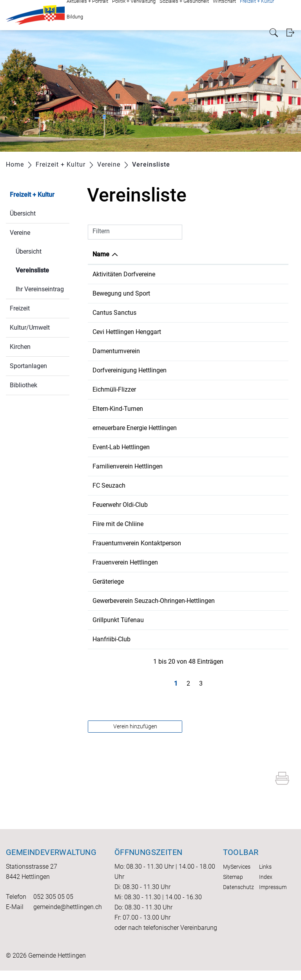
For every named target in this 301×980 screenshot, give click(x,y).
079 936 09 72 (213, 370)
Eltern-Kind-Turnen (118, 409)
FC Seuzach (109, 485)
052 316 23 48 (213, 505)
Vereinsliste (43, 269)
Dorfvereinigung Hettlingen (130, 370)
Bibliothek (24, 385)
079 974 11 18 (213, 485)
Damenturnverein (116, 351)
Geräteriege (108, 582)
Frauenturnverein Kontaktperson (137, 543)
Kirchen (20, 347)
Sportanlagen (28, 366)
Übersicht (23, 213)
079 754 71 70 (213, 389)
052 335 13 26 (213, 601)
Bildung (75, 17)
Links (265, 876)
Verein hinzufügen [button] (135, 736)
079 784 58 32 (213, 562)
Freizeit (20, 308)
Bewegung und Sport (121, 293)
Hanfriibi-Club (112, 649)
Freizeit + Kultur (32, 195)
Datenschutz (238, 897)
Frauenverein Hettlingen (125, 562)
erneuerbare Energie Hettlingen (135, 428)
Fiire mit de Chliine (118, 524)
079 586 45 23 (213, 428)
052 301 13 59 (213, 582)
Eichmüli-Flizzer (114, 389)
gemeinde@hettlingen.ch (68, 916)
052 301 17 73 (213, 543)
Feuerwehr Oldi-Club (120, 505)
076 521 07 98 (213, 466)
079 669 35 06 (213, 409)
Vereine (20, 233)
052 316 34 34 (213, 351)
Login (290, 33)
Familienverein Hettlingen (128, 466)
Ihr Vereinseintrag (40, 289)
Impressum (273, 897)
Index (266, 886)
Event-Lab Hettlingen (121, 447)
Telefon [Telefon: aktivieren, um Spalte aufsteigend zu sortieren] (204, 254)
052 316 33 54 (213, 649)
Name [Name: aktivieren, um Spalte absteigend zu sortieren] (101, 254)
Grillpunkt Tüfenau (118, 629)
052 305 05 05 (53, 906)
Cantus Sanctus (114, 313)
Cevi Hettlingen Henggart (127, 332)
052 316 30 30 (213, 524)
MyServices (237, 876)
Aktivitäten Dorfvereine (124, 274)
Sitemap (233, 886)
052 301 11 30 (213, 293)
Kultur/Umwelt (30, 328)
